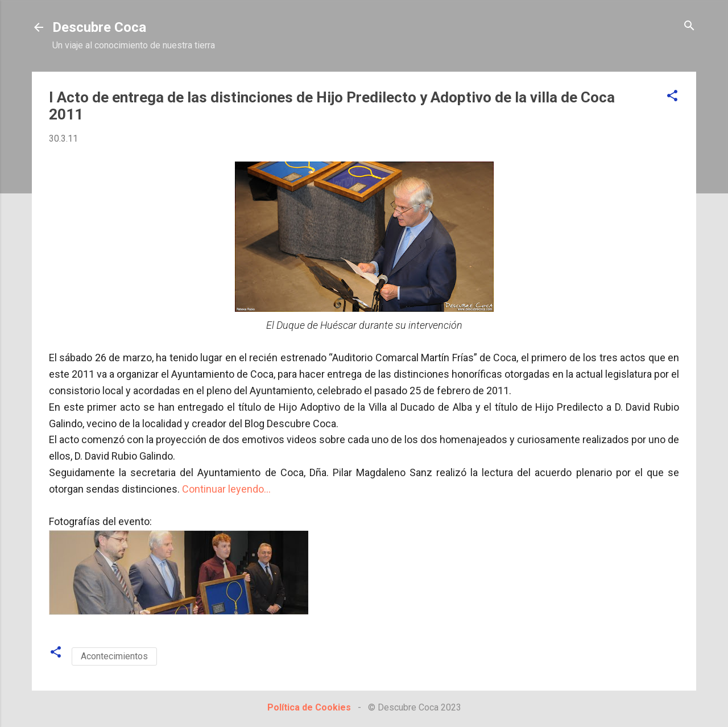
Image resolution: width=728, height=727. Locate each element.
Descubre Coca (99, 27)
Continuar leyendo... (226, 489)
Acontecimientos (114, 656)
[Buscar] (689, 26)
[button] (672, 96)
